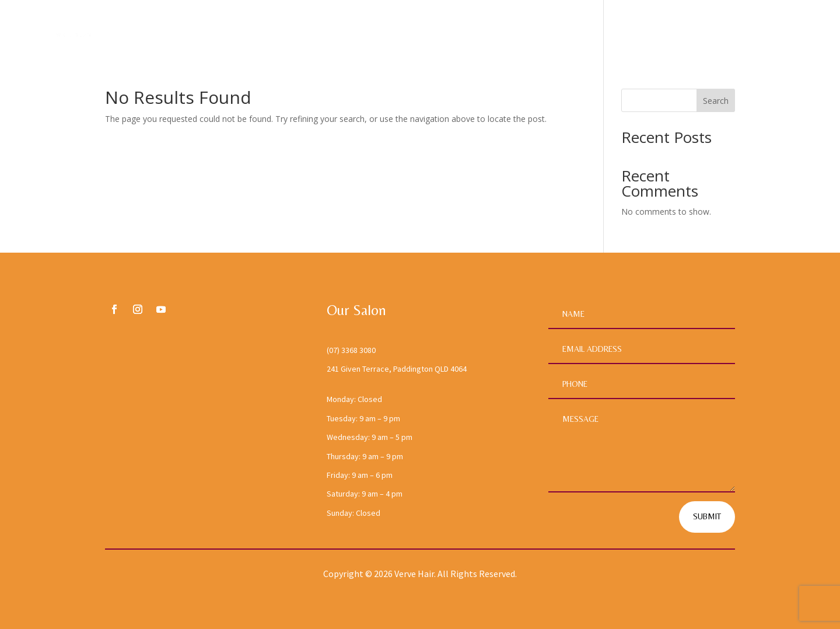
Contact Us (783, 31)
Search (716, 101)
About (637, 31)
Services (701, 31)
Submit (707, 516)
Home (585, 31)
